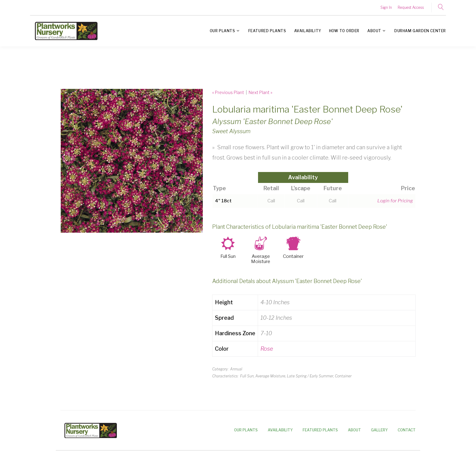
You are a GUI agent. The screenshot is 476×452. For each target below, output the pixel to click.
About (374, 31)
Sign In (386, 7)
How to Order (344, 31)
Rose (267, 349)
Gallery (379, 430)
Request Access (411, 7)
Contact (407, 430)
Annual (236, 369)
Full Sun (228, 256)
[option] (132, 161)
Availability (308, 31)
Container (293, 256)
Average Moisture (261, 259)
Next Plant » (260, 92)
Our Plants (223, 31)
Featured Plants (267, 31)
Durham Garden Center (420, 31)
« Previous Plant (228, 92)
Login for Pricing (395, 201)
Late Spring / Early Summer (310, 376)
